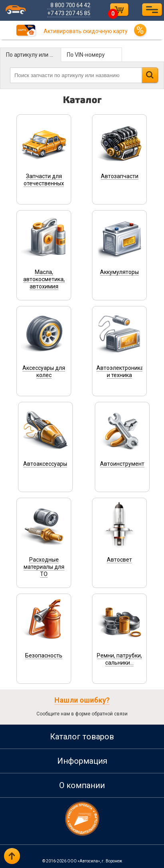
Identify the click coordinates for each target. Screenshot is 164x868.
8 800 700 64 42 (71, 5)
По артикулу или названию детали (34, 55)
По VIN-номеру (86, 55)
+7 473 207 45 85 (69, 13)
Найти (150, 75)
